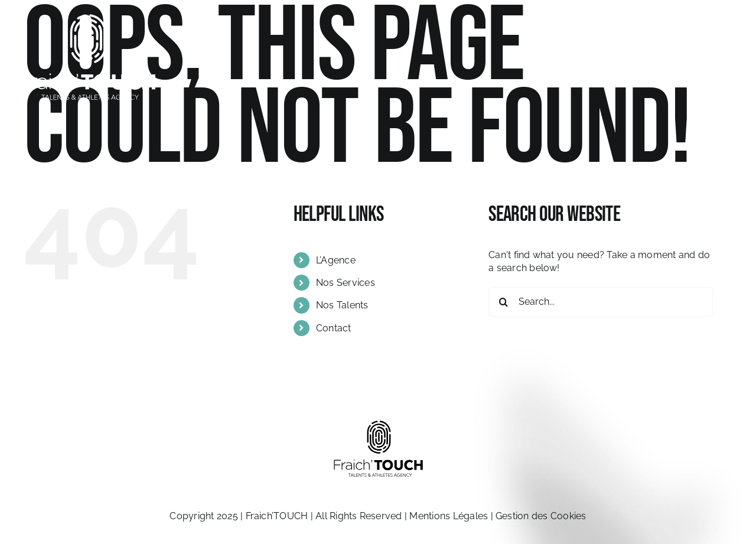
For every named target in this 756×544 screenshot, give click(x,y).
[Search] (503, 302)
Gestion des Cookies (541, 516)
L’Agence (336, 260)
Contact (334, 328)
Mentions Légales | (452, 516)
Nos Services (346, 283)
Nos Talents (342, 305)
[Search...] (601, 302)
